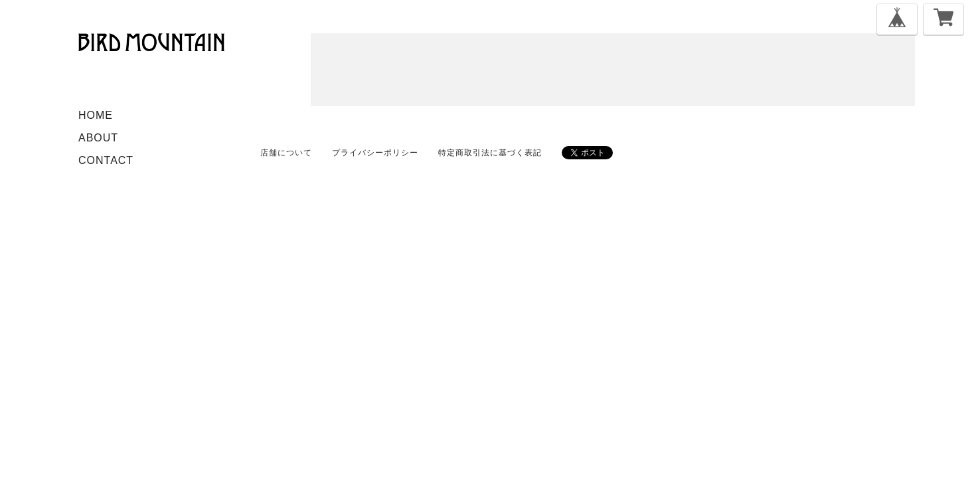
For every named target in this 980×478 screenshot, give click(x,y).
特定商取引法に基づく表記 (490, 153)
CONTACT (106, 160)
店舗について (286, 153)
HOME (96, 115)
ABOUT (98, 138)
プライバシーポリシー (375, 153)
